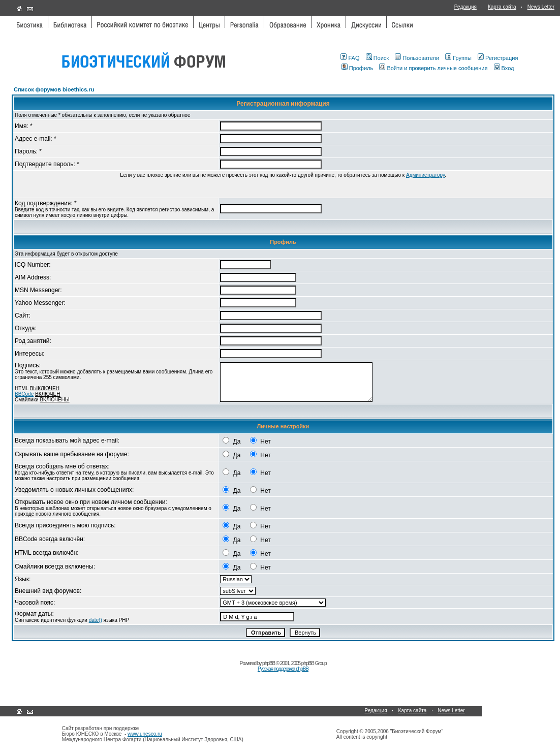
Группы (458, 58)
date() (96, 620)
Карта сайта (502, 7)
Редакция (465, 7)
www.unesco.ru (145, 734)
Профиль (357, 68)
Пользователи (417, 58)
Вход (504, 68)
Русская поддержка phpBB (283, 669)
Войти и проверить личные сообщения (433, 68)
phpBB (269, 663)
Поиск (377, 58)
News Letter (541, 7)
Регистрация (498, 58)
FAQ (350, 58)
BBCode (24, 394)
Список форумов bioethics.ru (54, 89)
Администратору (425, 175)
